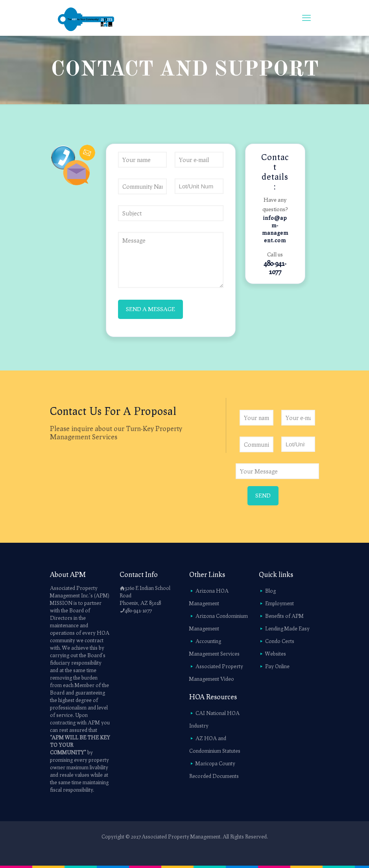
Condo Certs (280, 641)
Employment (280, 603)
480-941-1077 (275, 267)
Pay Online (277, 666)
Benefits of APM (284, 616)
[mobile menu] (306, 18)
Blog (270, 591)
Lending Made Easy (287, 628)
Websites (276, 654)
